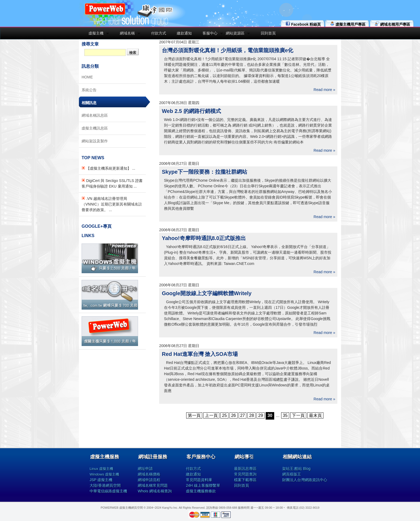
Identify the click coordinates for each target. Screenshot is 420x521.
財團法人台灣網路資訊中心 (305, 480)
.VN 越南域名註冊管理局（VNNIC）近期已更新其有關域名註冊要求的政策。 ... (112, 204)
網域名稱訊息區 (95, 115)
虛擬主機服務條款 (201, 491)
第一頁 (194, 415)
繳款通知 (184, 33)
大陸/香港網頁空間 (105, 485)
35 (285, 415)
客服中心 (210, 33)
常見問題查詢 (245, 474)
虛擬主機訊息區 (95, 128)
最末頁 (315, 415)
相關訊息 (89, 103)
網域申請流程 (149, 480)
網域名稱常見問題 (153, 485)
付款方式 (159, 33)
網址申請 (145, 469)
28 (251, 415)
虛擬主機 (96, 33)
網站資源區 (235, 33)
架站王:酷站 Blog (296, 469)
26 (234, 415)
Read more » (324, 90)
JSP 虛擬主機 (101, 480)
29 (261, 415)
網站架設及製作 (95, 141)
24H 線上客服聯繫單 (203, 485)
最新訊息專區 (245, 469)
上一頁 (211, 415)
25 (224, 415)
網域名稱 (127, 33)
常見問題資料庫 (199, 480)
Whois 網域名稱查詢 (155, 491)
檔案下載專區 (245, 480)
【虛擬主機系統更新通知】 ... (108, 168)
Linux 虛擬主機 (101, 469)
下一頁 (298, 415)
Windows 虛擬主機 (104, 474)
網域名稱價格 (149, 474)
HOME (87, 77)
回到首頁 (268, 33)
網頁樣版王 (292, 474)
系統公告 (89, 90)
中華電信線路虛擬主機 (108, 491)
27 (243, 415)
